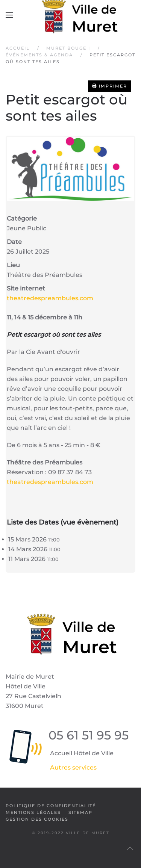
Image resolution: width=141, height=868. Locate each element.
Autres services (73, 767)
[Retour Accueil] (71, 15)
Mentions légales (33, 812)
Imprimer (110, 86)
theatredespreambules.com (50, 298)
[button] (9, 15)
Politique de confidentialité (51, 806)
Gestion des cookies (37, 819)
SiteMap (80, 812)
